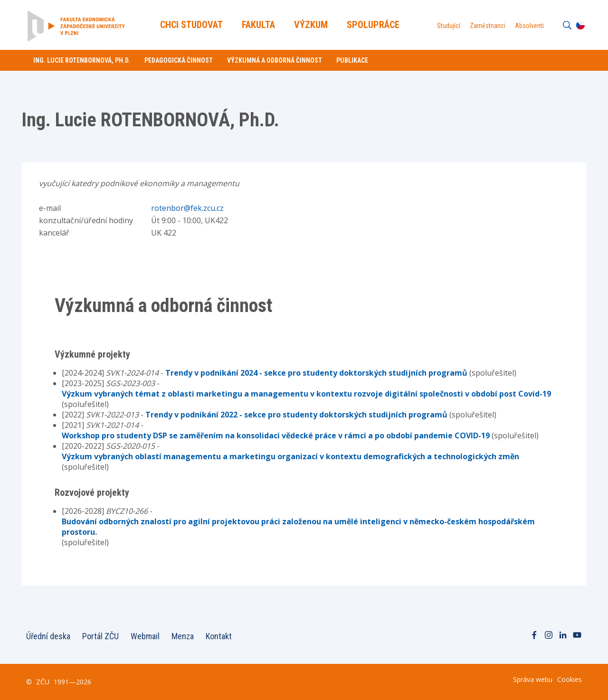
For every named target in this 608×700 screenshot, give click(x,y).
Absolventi (529, 26)
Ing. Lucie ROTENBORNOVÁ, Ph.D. (82, 60)
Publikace (352, 60)
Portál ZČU (100, 636)
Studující (448, 26)
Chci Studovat (192, 25)
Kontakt (219, 636)
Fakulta (259, 25)
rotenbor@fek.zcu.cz (187, 208)
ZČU (43, 682)
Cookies (570, 679)
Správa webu (533, 679)
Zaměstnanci (487, 26)
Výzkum (311, 25)
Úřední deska (48, 636)
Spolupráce (374, 25)
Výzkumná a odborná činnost (275, 60)
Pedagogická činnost (179, 60)
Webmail (145, 636)
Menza (183, 636)
